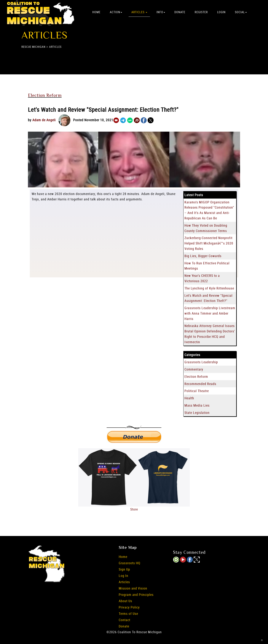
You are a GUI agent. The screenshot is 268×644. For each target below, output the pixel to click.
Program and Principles (136, 595)
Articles (139, 12)
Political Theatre (197, 391)
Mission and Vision (133, 588)
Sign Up (124, 569)
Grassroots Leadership (201, 362)
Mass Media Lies (197, 405)
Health (189, 398)
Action (116, 12)
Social (241, 12)
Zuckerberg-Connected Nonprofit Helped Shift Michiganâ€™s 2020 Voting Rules (209, 243)
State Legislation (197, 413)
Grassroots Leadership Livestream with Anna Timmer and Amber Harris (210, 313)
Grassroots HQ (130, 563)
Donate (180, 12)
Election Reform (45, 95)
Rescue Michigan (33, 47)
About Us (125, 601)
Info (161, 12)
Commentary (194, 369)
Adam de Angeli (44, 120)
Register (201, 12)
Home (96, 12)
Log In (123, 576)
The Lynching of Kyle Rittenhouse (209, 288)
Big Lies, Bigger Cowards (203, 256)
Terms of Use (128, 614)
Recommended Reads (200, 384)
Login (221, 12)
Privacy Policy (129, 607)
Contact (125, 620)
